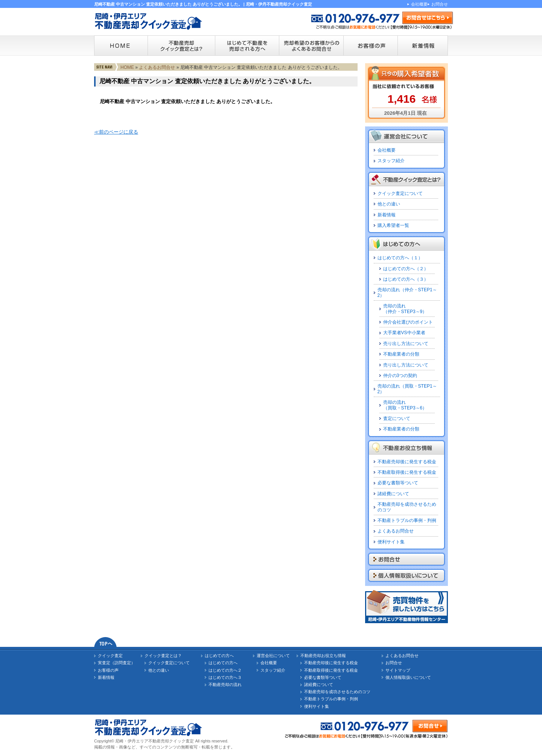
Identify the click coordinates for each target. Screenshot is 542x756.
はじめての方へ (219, 656)
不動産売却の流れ (225, 685)
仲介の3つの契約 (400, 376)
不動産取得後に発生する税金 (407, 472)
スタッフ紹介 (391, 161)
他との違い (389, 204)
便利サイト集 (391, 542)
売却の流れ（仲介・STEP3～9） (405, 309)
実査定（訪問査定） (116, 663)
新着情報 (387, 215)
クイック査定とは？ (163, 656)
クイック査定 (110, 656)
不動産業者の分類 (401, 354)
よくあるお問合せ (157, 67)
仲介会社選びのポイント (408, 322)
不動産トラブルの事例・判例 (407, 520)
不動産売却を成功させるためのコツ (337, 692)
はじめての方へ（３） (406, 279)
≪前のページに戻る (116, 132)
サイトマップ (398, 670)
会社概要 (419, 4)
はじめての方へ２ (225, 670)
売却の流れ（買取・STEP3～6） (405, 405)
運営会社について (273, 656)
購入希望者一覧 (393, 225)
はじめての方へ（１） (400, 258)
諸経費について (393, 494)
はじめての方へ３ (225, 677)
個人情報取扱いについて (408, 677)
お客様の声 (108, 670)
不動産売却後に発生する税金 (407, 462)
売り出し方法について (406, 344)
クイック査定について (400, 193)
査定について (397, 418)
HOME (127, 67)
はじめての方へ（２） (406, 269)
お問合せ (440, 4)
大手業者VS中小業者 (404, 333)
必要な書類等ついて (398, 483)
